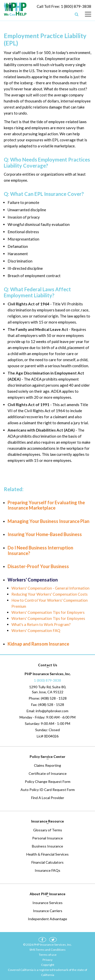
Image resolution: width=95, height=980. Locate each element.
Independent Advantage (48, 919)
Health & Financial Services (48, 854)
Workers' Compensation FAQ (36, 630)
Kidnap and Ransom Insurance (38, 644)
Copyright (48, 965)
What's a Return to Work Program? (41, 624)
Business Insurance (48, 846)
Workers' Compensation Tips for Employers (48, 612)
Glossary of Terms (48, 830)
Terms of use (48, 955)
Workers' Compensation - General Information (50, 588)
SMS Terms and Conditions (48, 950)
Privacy (48, 960)
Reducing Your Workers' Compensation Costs (50, 594)
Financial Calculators (48, 862)
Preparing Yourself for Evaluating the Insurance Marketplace (46, 505)
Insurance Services (48, 903)
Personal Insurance (48, 838)
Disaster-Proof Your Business (38, 566)
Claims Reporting (48, 765)
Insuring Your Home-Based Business (45, 534)
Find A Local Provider (48, 798)
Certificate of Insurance (48, 773)
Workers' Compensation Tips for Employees (48, 618)
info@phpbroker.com (52, 711)
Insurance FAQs (48, 870)
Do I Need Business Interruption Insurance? (40, 550)
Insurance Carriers (48, 911)
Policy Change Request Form (48, 782)
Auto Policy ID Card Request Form (48, 790)
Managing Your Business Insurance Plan (49, 521)
